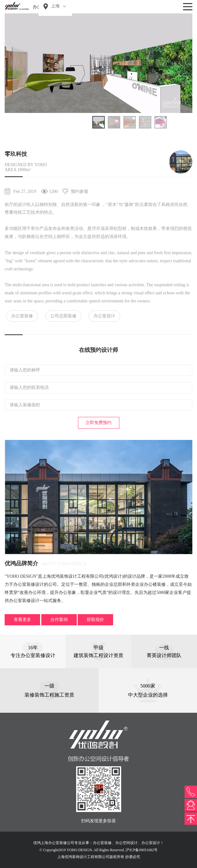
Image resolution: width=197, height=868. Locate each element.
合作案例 (59, 620)
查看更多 (22, 620)
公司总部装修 (63, 316)
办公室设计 (104, 316)
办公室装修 (22, 316)
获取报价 (95, 620)
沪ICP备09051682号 (142, 850)
